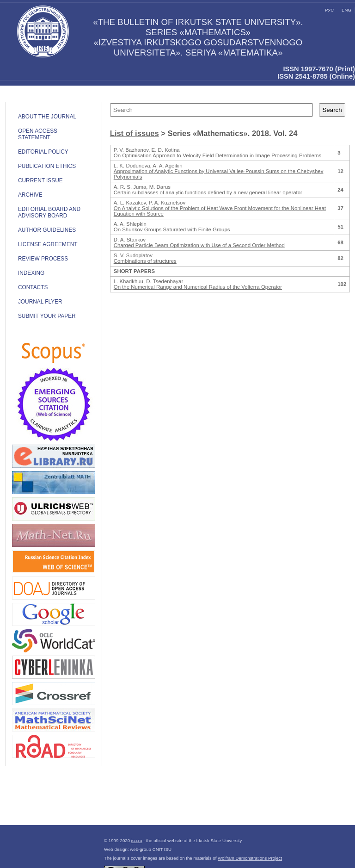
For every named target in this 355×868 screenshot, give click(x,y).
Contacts (33, 287)
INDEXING (31, 273)
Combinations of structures (145, 261)
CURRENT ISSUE (40, 180)
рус (329, 10)
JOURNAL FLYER (40, 302)
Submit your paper (47, 316)
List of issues (135, 133)
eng (346, 10)
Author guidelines (47, 230)
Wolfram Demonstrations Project (250, 858)
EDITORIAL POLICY (43, 152)
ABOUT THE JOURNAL (47, 117)
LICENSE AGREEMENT (48, 244)
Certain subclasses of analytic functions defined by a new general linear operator (208, 192)
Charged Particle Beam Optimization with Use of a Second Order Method (199, 245)
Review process (43, 259)
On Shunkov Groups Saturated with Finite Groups (172, 229)
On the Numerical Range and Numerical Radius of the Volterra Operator (198, 287)
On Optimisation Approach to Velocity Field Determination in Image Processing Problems (217, 155)
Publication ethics (47, 166)
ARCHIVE (30, 195)
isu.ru (137, 840)
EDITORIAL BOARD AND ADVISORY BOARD (49, 212)
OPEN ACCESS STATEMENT (38, 134)
